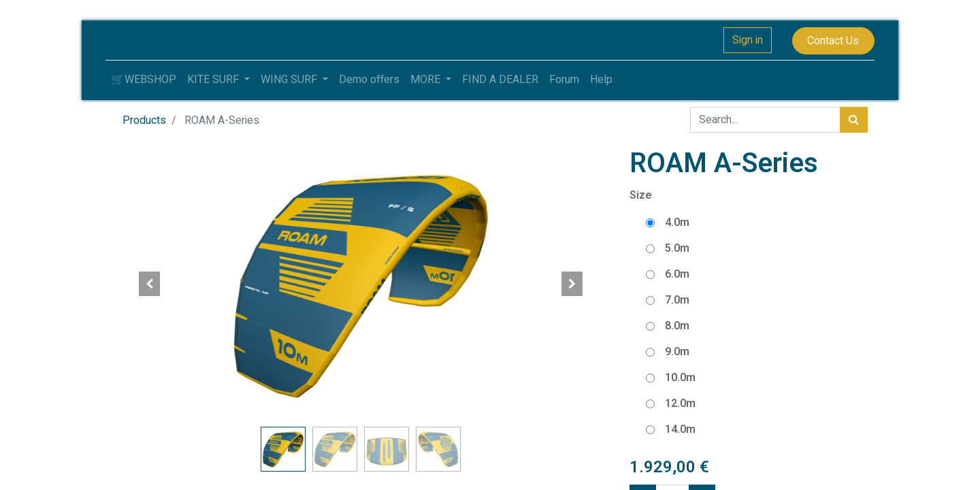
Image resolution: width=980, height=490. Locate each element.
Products (144, 120)
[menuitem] (144, 80)
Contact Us (833, 41)
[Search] (854, 120)
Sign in (748, 40)
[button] (150, 284)
